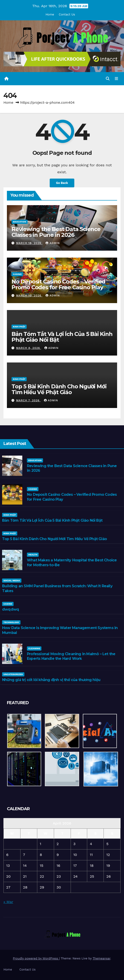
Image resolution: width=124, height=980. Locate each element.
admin (53, 243)
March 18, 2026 (29, 243)
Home (50, 14)
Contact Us (67, 14)
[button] (108, 79)
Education (20, 222)
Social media (12, 580)
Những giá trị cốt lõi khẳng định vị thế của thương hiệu (51, 680)
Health (33, 555)
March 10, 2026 (29, 295)
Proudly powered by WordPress (36, 958)
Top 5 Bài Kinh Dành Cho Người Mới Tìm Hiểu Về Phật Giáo (59, 389)
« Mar (8, 902)
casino (17, 274)
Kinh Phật (19, 327)
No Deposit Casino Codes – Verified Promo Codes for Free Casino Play (58, 284)
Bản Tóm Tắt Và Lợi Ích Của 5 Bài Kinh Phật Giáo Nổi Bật (62, 337)
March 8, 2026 (29, 348)
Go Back (62, 183)
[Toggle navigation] (117, 79)
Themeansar (102, 958)
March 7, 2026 (28, 400)
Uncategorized (13, 674)
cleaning (34, 648)
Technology (11, 622)
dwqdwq (10, 609)
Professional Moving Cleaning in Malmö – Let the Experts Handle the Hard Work (71, 656)
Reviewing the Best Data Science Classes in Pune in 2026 (56, 232)
